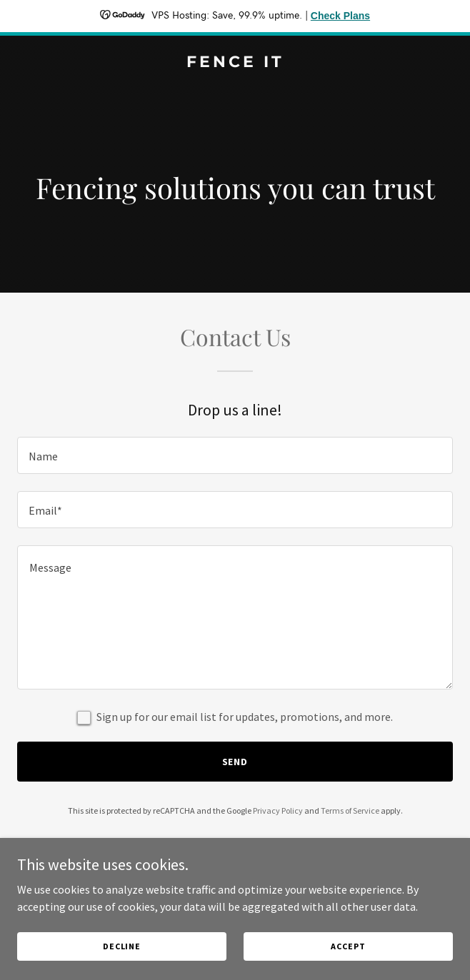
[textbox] (235, 455)
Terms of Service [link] (350, 810)
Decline (122, 946)
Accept (348, 946)
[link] (235, 63)
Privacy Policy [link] (278, 810)
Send (235, 762)
